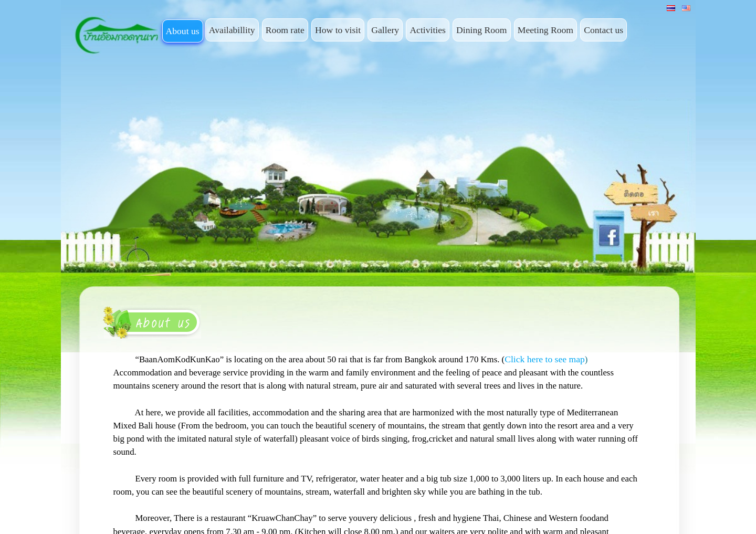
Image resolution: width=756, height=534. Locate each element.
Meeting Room (545, 30)
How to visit (338, 30)
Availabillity (232, 30)
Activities (428, 30)
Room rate (285, 30)
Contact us (603, 30)
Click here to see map (545, 359)
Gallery (385, 30)
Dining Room (481, 30)
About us (183, 31)
